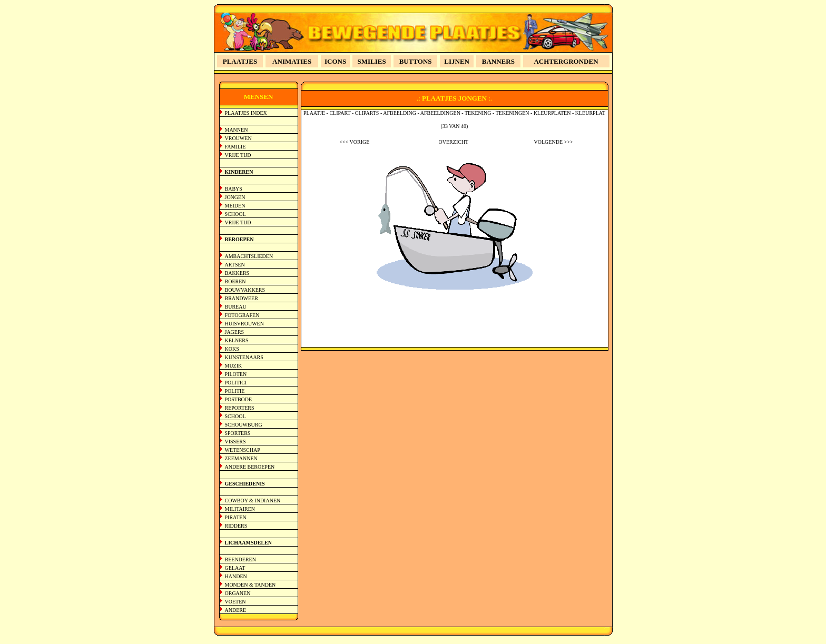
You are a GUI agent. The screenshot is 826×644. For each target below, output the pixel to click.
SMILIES (372, 61)
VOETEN (235, 602)
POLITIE (235, 391)
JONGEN (235, 197)
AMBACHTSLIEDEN (249, 256)
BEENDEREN (240, 559)
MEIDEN (235, 206)
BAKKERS (237, 273)
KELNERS (237, 340)
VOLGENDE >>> (554, 142)
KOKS (232, 349)
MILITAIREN (240, 509)
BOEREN (235, 281)
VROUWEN (238, 138)
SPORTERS (238, 433)
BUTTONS (416, 61)
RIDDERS (236, 526)
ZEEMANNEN (241, 458)
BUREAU (236, 307)
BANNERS (498, 61)
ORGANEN (238, 593)
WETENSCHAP (243, 450)
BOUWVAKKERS (245, 290)
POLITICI (236, 383)
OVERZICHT (454, 142)
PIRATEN (236, 517)
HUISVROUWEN (244, 324)
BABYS (234, 189)
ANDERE (236, 610)
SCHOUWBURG (244, 425)
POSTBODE (239, 399)
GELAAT (235, 568)
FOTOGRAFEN (242, 315)
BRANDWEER (242, 298)
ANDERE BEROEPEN (250, 467)
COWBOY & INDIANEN (253, 501)
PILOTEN (236, 374)
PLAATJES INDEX (246, 113)
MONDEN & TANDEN (250, 585)
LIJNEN (457, 61)
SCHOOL (235, 214)
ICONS (335, 61)
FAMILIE (235, 147)
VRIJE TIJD (238, 155)
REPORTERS (240, 408)
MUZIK (234, 366)
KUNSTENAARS (244, 357)
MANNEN (237, 130)
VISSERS (235, 442)
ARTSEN (235, 265)
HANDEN (236, 576)
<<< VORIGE (354, 142)
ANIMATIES (292, 61)
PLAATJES (240, 61)
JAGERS (235, 332)
